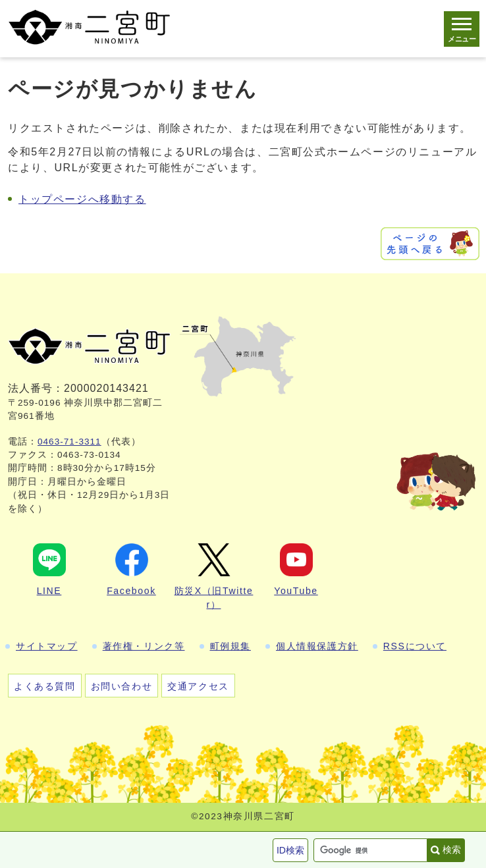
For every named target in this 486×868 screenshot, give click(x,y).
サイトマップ (47, 646)
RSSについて (415, 646)
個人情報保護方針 (317, 646)
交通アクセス (198, 686)
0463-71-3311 (69, 442)
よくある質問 (45, 686)
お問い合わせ (122, 686)
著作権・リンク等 (144, 646)
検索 (452, 850)
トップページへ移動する (82, 199)
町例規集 (230, 646)
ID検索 (290, 850)
